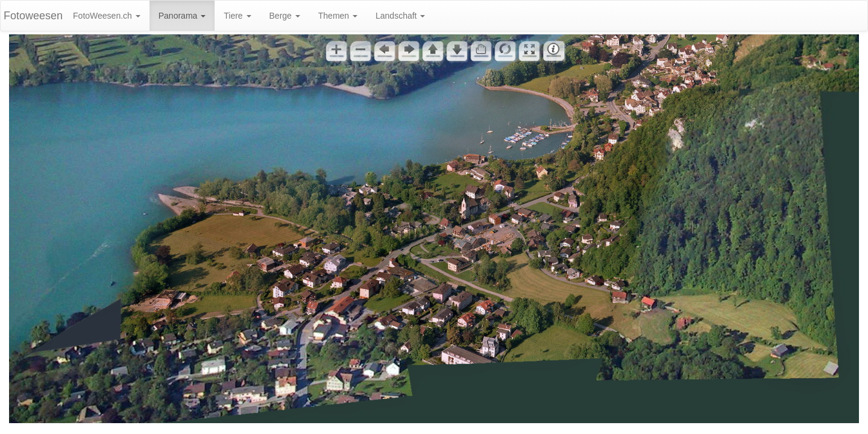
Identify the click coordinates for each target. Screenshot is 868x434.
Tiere (237, 16)
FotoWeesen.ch (107, 16)
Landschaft (400, 16)
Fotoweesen (33, 16)
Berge (285, 16)
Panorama (182, 16)
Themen (338, 16)
